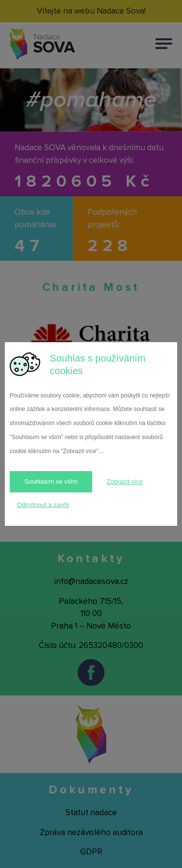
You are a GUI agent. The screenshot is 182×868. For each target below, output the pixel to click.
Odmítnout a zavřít (43, 505)
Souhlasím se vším (51, 481)
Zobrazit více (125, 481)
